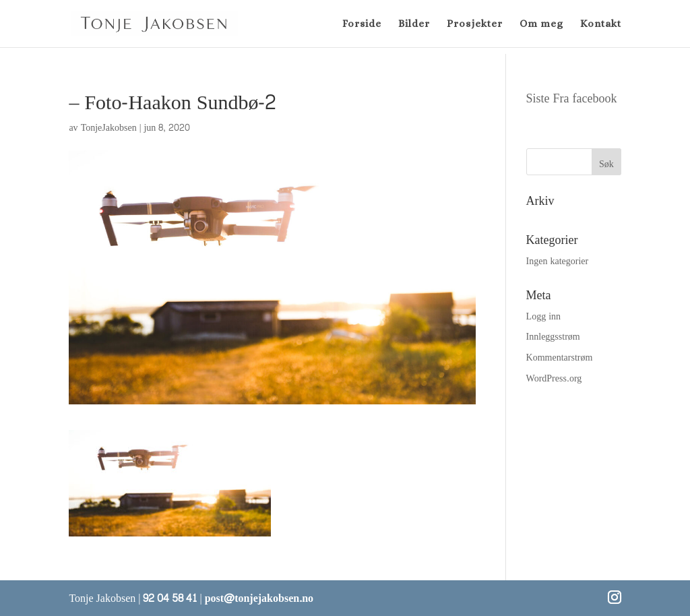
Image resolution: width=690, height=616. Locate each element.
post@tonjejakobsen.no (259, 598)
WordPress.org (554, 378)
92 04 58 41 (170, 598)
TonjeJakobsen (109, 128)
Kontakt (601, 24)
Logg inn (543, 316)
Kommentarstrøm (560, 358)
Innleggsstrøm (553, 337)
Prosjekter (475, 24)
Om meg (541, 24)
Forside (362, 24)
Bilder (414, 24)
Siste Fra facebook (572, 99)
